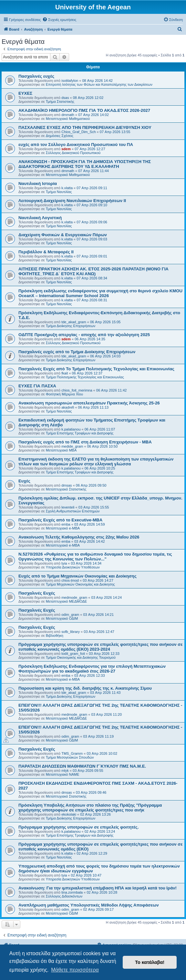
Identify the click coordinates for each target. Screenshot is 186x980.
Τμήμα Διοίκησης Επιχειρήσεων (71, 326)
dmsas (67, 485)
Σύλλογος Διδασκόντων (64, 896)
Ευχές (24, 481)
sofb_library (71, 632)
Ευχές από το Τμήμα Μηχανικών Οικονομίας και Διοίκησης (77, 576)
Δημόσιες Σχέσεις (60, 136)
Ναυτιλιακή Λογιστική (40, 218)
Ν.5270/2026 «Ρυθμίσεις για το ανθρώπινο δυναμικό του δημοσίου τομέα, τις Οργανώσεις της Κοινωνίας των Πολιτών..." (95, 557)
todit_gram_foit (73, 654)
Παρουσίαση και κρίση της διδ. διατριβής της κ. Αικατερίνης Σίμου (85, 688)
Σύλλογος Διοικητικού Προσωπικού (73, 153)
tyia (64, 563)
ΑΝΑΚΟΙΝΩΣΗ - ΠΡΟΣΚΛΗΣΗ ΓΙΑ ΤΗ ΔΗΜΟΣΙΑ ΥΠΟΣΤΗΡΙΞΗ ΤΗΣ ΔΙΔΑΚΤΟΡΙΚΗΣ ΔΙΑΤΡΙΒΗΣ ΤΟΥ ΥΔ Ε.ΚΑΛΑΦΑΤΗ (85, 164)
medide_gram (72, 446)
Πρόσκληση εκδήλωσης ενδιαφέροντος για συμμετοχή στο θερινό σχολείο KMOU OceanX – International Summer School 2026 (100, 293)
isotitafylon (70, 81)
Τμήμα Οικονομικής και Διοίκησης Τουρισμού (81, 657)
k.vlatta (67, 188)
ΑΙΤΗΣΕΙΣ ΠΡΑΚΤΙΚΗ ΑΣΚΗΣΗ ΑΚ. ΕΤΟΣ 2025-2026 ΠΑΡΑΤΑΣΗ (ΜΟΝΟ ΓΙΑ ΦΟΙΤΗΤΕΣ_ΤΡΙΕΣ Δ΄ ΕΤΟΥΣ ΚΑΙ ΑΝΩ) (93, 271)
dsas (65, 98)
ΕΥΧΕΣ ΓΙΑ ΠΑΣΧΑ (37, 386)
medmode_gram (74, 597)
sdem (66, 149)
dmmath (68, 115)
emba (66, 524)
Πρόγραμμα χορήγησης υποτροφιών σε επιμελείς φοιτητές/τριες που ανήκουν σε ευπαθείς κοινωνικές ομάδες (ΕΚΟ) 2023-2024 (101, 647)
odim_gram (70, 615)
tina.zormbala (72, 892)
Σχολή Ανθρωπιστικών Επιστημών (73, 511)
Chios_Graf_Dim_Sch (78, 132)
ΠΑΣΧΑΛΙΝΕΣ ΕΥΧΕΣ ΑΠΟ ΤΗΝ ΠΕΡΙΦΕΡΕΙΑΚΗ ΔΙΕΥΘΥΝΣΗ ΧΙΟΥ (85, 127)
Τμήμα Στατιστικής (60, 102)
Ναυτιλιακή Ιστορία (38, 184)
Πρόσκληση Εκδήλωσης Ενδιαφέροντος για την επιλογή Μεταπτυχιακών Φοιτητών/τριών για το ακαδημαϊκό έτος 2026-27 (92, 669)
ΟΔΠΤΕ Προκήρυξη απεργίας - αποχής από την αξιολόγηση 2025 (84, 335)
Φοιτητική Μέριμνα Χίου (64, 394)
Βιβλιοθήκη (55, 636)
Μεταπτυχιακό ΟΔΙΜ (62, 618)
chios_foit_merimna (77, 390)
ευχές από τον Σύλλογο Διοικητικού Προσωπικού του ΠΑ (76, 145)
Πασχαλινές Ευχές (37, 593)
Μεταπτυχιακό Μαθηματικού (68, 119)
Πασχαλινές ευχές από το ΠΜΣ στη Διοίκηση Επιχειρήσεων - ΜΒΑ (85, 442)
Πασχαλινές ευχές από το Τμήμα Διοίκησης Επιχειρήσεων (77, 352)
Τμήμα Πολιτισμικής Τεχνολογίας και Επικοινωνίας (85, 377)
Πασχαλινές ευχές (36, 76)
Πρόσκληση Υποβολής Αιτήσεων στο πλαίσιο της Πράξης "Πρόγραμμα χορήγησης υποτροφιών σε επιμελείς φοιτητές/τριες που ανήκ (90, 808)
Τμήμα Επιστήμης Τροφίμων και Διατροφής (80, 433)
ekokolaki (69, 814)
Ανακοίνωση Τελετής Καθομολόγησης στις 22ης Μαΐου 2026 (79, 537)
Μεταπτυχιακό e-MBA (63, 528)
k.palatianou (71, 429)
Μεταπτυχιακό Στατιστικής (66, 489)
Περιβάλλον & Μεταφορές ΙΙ (46, 252)
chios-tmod (70, 580)
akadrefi (68, 407)
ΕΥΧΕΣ (25, 93)
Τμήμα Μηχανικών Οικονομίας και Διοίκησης (80, 584)
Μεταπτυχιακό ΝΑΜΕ (62, 774)
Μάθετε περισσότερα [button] (75, 970)
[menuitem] (59, 20)
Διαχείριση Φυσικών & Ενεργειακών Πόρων (63, 235)
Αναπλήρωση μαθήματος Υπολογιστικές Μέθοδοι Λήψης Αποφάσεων (89, 905)
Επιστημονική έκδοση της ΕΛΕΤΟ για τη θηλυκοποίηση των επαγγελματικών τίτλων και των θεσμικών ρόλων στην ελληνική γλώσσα (96, 461)
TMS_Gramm (72, 753)
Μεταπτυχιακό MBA (61, 450)
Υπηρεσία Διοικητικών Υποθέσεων (73, 567)
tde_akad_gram (74, 322)
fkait (65, 373)
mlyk (65, 771)
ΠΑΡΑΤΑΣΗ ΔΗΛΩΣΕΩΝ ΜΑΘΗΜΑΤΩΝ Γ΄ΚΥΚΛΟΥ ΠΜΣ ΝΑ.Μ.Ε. (82, 766)
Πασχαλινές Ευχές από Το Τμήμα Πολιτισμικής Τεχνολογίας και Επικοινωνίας (96, 369)
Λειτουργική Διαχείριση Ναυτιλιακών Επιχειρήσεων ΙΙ (72, 201)
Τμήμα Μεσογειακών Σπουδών (70, 757)
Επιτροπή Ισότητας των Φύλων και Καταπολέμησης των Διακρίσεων (99, 84)
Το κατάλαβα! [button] (150, 962)
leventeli (68, 507)
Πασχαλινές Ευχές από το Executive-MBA (60, 520)
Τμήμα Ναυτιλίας (59, 192)
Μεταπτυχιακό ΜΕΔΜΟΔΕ (67, 601)
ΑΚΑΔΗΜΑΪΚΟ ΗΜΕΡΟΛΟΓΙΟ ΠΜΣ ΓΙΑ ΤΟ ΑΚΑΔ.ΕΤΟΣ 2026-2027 (84, 110)
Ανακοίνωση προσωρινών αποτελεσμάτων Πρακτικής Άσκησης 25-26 (89, 403)
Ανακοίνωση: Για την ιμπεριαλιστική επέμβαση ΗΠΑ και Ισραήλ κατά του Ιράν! (98, 888)
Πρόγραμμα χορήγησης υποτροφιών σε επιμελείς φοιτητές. (79, 827)
